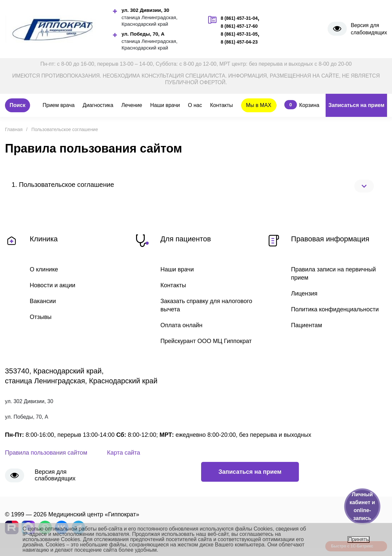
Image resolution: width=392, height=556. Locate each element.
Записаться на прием (356, 105)
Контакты (221, 105)
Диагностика (98, 105)
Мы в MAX (259, 105)
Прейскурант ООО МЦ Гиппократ (206, 341)
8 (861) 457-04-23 (239, 42)
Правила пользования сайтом (46, 453)
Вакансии (43, 301)
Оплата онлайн (181, 325)
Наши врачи (165, 105)
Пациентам (306, 325)
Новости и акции (53, 285)
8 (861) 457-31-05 (239, 34)
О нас (195, 105)
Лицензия (304, 294)
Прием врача (59, 105)
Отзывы (41, 317)
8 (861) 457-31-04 (239, 18)
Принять (358, 539)
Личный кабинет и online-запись (362, 506)
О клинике (44, 269)
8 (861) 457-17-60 (239, 26)
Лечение (132, 105)
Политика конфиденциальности (335, 309)
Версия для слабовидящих (369, 29)
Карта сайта (124, 453)
